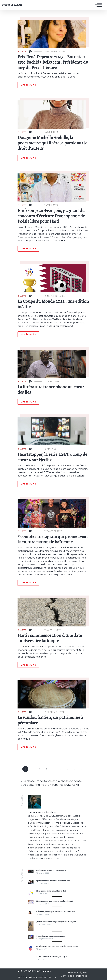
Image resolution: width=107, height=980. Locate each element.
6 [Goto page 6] (61, 769)
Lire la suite (28, 85)
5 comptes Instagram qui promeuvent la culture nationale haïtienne (53, 539)
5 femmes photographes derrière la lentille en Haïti (56, 911)
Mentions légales (77, 972)
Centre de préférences (74, 976)
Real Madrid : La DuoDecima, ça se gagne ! (53, 957)
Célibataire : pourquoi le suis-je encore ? (51, 870)
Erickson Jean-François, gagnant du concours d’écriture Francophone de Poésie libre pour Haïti (51, 216)
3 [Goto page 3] (39, 769)
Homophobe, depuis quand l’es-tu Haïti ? (52, 891)
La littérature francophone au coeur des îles (51, 389)
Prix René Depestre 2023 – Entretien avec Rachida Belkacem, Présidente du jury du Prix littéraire (53, 62)
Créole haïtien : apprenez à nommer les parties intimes (57, 946)
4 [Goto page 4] (46, 769)
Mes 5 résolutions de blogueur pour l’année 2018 (55, 901)
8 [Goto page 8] (75, 769)
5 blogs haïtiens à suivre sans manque (51, 936)
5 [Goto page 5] (54, 769)
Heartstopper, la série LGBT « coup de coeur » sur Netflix (52, 457)
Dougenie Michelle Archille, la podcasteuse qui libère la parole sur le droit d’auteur (52, 143)
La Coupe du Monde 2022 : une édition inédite (53, 304)
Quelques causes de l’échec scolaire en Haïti (53, 881)
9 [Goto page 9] (82, 769)
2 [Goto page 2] (32, 769)
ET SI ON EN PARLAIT (12, 5)
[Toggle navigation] (98, 5)
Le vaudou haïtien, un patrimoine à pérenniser (50, 720)
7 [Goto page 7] (68, 769)
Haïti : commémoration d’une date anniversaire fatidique (50, 638)
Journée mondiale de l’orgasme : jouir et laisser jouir (56, 922)
